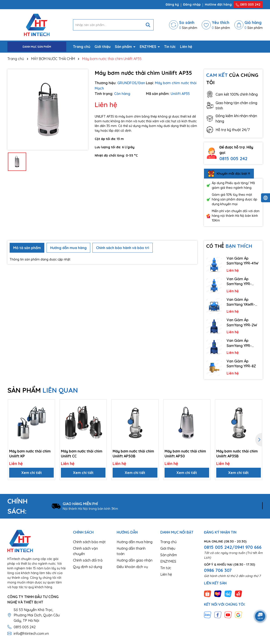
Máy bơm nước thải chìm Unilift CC (82, 454)
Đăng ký (172, 4)
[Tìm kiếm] (148, 25)
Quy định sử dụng (88, 567)
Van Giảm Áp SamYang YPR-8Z (241, 364)
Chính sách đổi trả (88, 560)
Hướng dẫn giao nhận (135, 560)
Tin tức (170, 47)
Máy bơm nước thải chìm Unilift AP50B (133, 454)
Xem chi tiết (32, 473)
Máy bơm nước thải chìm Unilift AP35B (237, 454)
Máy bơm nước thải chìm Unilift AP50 (185, 454)
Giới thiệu (103, 47)
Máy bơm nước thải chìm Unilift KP (30, 454)
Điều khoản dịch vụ (132, 567)
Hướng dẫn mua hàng (135, 542)
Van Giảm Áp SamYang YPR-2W (242, 322)
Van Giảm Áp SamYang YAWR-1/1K (241, 302)
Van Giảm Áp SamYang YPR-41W (242, 261)
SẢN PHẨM (43, 390)
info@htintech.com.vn (31, 633)
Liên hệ (186, 47)
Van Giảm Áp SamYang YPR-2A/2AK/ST (239, 343)
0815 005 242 (248, 4)
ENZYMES (148, 47)
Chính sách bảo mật (89, 542)
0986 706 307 (218, 570)
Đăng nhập (192, 4)
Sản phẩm (124, 47)
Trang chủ (82, 47)
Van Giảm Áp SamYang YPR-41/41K (239, 282)
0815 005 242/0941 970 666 (233, 547)
